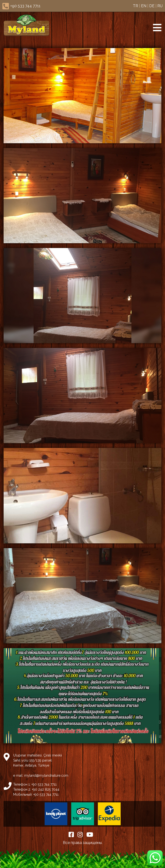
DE (152, 6)
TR (136, 6)
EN (144, 6)
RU (160, 6)
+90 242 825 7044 (46, 789)
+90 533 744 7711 (25, 6)
